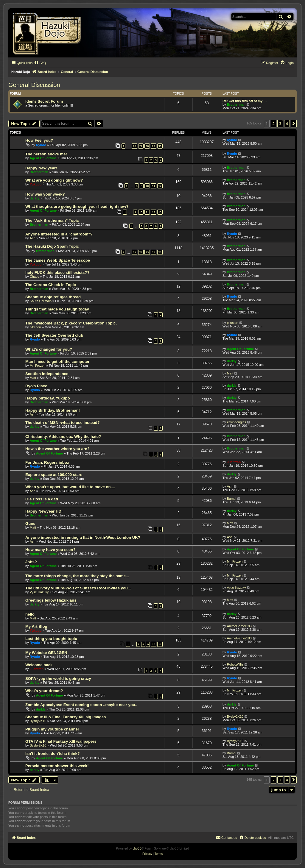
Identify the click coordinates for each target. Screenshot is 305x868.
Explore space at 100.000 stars (54, 475)
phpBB (137, 849)
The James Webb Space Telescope (58, 260)
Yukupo (36, 184)
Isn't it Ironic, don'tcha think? (53, 754)
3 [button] (280, 124)
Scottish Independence (47, 374)
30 (160, 146)
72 (141, 252)
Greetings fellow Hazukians (51, 600)
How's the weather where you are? (57, 449)
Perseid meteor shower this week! (57, 766)
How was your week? (45, 194)
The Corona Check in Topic (51, 285)
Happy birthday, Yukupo (48, 398)
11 (153, 186)
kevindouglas (236, 422)
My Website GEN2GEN (46, 653)
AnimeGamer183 (239, 626)
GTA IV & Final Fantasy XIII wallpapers (61, 741)
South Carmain (41, 301)
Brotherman (236, 104)
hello (30, 614)
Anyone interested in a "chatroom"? (59, 234)
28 (147, 146)
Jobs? (31, 562)
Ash (33, 238)
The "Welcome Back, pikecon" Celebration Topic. (71, 323)
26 (134, 146)
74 (153, 252)
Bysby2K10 (38, 721)
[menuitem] (40, 63)
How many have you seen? (50, 550)
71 (134, 252)
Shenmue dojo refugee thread (53, 297)
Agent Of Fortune (43, 158)
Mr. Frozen (38, 366)
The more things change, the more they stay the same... (77, 576)
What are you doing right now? (54, 180)
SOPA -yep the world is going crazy (58, 679)
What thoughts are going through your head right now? (77, 206)
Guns (30, 523)
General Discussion (34, 85)
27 (141, 146)
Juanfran (234, 462)
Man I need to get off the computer (57, 362)
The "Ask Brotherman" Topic (52, 220)
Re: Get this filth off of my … (245, 101)
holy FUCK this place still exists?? (57, 273)
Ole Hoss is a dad (42, 499)
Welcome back (39, 665)
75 (160, 252)
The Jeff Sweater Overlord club (54, 335)
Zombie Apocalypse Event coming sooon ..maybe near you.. (81, 705)
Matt (33, 378)
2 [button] (274, 124)
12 (160, 186)
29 (153, 146)
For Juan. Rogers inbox (47, 462)
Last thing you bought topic (51, 639)
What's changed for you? (49, 349)
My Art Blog (36, 626)
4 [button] (287, 124)
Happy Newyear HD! (44, 511)
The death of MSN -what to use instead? (63, 423)
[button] (294, 124)
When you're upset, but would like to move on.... (70, 487)
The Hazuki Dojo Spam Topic (52, 246)
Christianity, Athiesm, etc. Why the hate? (63, 437)
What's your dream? (44, 691)
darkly (35, 198)
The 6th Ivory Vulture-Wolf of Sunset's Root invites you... (78, 588)
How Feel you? (39, 140)
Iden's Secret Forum (44, 101)
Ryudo (41, 145)
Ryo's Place (36, 386)
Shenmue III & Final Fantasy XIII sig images (66, 717)
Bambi (232, 499)
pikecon (35, 327)
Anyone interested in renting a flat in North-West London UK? (83, 537)
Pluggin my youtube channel (52, 729)
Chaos (35, 277)
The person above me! (46, 154)
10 (147, 186)
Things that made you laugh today (57, 309)
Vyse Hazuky (39, 592)
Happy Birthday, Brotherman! (53, 410)
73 (147, 252)
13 (160, 212)
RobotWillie (235, 664)
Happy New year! (41, 168)
